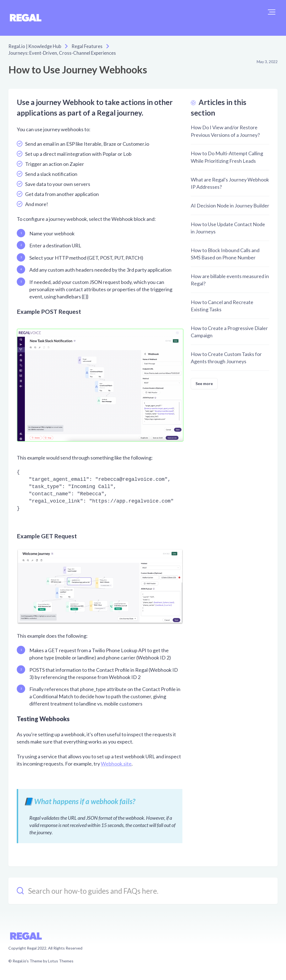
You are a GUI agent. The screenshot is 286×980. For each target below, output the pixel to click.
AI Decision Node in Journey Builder (230, 205)
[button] (272, 12)
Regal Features (83, 46)
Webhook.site (116, 763)
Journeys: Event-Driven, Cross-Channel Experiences (58, 53)
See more (204, 383)
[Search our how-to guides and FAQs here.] (143, 890)
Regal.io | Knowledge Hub (33, 46)
